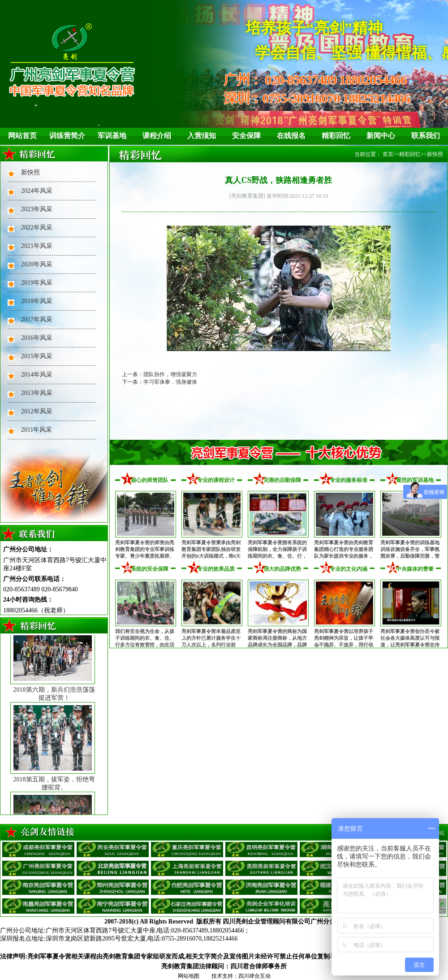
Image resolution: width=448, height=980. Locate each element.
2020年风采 (37, 264)
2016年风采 (37, 338)
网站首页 (22, 136)
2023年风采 (37, 209)
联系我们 (426, 136)
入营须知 (202, 136)
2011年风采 (37, 430)
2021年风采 (37, 246)
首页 (388, 154)
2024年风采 (37, 191)
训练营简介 (67, 136)
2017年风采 (37, 319)
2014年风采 (37, 375)
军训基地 (112, 136)
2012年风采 (37, 411)
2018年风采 (37, 301)
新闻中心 (381, 136)
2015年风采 (37, 356)
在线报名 (291, 136)
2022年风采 (37, 228)
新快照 (30, 172)
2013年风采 (37, 393)
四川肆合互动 (254, 976)
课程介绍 (157, 136)
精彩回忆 (336, 136)
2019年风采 (37, 283)
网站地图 (189, 976)
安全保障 (246, 136)
